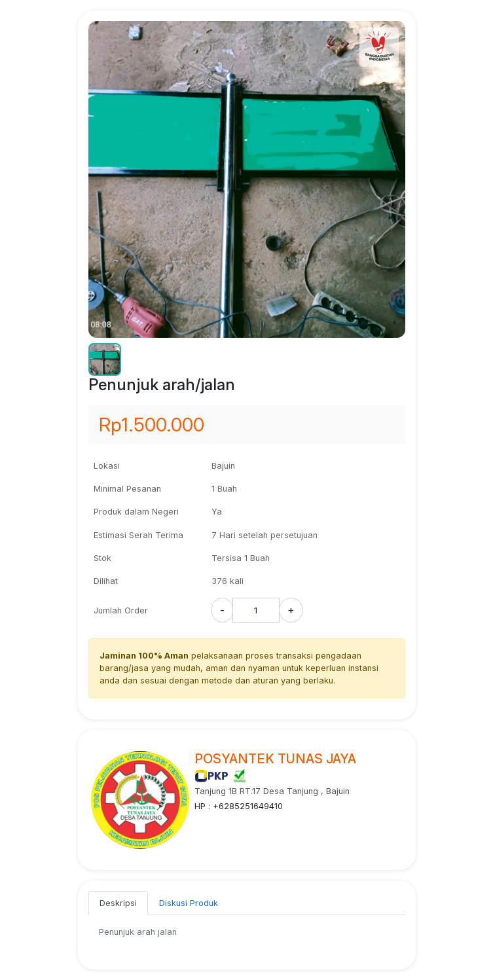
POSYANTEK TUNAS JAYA (275, 759)
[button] (105, 359)
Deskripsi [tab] (118, 903)
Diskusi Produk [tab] (189, 903)
